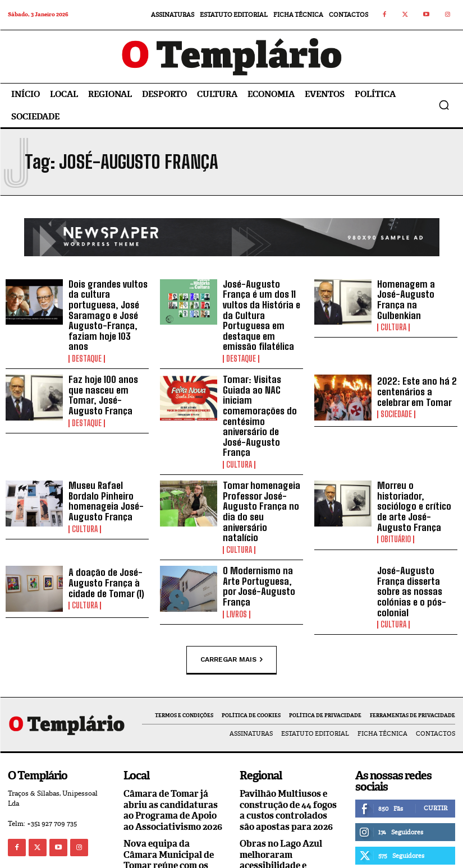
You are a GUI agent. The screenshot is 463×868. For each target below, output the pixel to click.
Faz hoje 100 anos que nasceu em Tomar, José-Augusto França (109, 378)
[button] (444, 105)
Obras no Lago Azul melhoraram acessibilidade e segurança (281, 795)
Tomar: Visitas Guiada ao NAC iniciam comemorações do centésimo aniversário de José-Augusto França (262, 391)
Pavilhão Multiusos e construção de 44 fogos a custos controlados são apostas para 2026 (288, 746)
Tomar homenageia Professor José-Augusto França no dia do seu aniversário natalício (261, 467)
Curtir (436, 744)
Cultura (393, 318)
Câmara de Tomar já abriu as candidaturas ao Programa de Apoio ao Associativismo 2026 (173, 746)
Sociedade (396, 400)
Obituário (396, 489)
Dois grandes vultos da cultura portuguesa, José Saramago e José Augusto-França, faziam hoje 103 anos (107, 309)
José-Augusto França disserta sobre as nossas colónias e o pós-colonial (417, 534)
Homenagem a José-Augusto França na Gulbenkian (415, 297)
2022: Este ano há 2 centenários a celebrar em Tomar (412, 378)
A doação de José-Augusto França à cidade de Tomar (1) (103, 532)
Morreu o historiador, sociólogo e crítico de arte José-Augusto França (417, 462)
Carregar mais (231, 596)
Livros (237, 553)
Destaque (87, 345)
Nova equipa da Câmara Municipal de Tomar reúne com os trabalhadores (169, 795)
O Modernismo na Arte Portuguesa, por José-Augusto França (263, 532)
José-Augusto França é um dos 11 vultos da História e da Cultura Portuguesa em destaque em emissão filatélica (263, 309)
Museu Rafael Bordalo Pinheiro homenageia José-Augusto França (109, 460)
